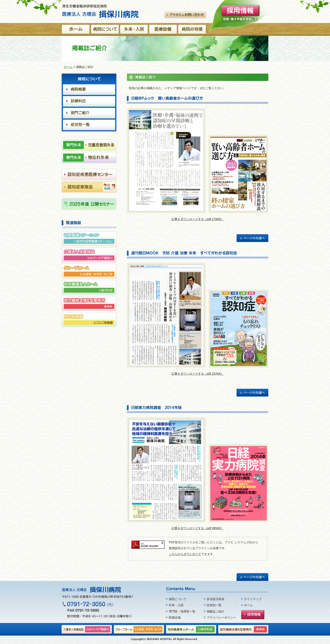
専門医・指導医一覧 (182, 611)
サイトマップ (253, 599)
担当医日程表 (216, 599)
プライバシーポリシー (221, 618)
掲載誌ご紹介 (216, 611)
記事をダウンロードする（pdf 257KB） (198, 374)
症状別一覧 (214, 605)
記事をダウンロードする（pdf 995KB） (198, 528)
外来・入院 (176, 605)
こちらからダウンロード (185, 554)
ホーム (68, 67)
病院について (178, 599)
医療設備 (175, 618)
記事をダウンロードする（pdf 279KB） (198, 219)
